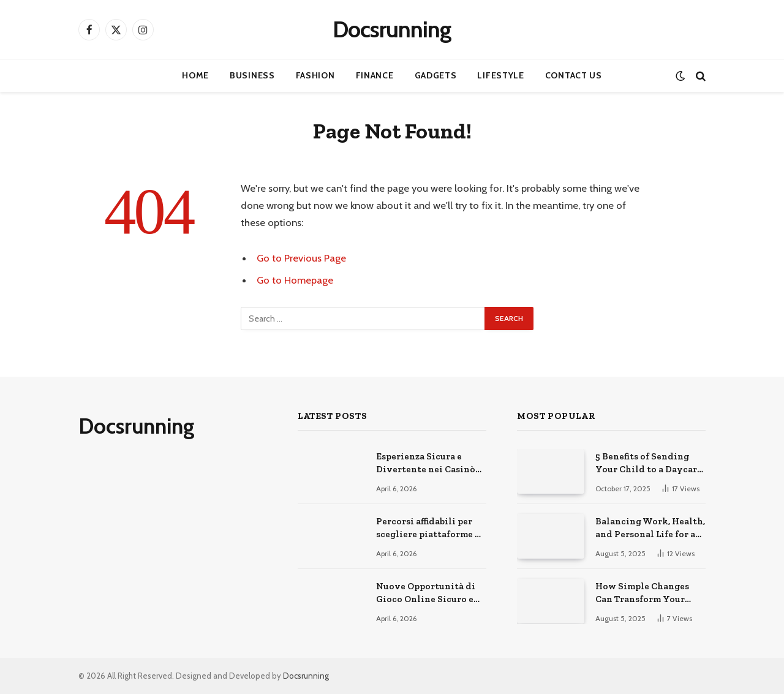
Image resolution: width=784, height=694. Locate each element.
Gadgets (436, 75)
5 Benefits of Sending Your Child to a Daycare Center (649, 464)
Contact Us (574, 75)
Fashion (315, 75)
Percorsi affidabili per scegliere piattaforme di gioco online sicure (430, 529)
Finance (375, 75)
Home (195, 75)
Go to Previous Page (301, 258)
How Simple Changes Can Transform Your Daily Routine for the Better (643, 594)
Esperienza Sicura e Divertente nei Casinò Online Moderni (426, 464)
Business (252, 75)
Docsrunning (306, 676)
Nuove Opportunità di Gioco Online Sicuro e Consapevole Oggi (426, 594)
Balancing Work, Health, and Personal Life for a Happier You (650, 529)
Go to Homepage (295, 280)
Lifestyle (500, 75)
